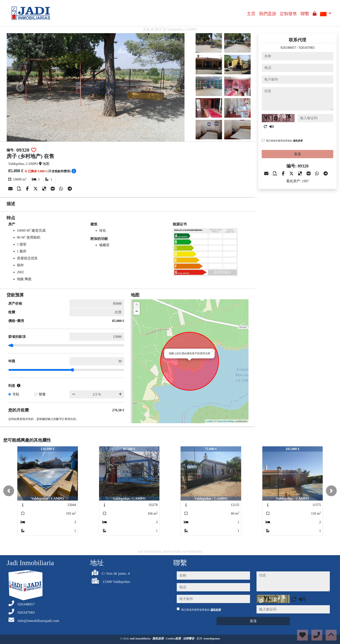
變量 (42, 394)
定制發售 (288, 14)
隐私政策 (298, 141)
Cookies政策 (174, 638)
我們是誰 (268, 14)
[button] (9, 491)
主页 (251, 14)
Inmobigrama (212, 638)
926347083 (307, 48)
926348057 (288, 48)
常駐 (16, 394)
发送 (297, 154)
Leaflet (210, 421)
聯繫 (305, 14)
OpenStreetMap (226, 421)
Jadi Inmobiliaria (140, 638)
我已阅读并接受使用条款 (284, 141)
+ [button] (137, 305)
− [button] (137, 312)
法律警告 (189, 638)
